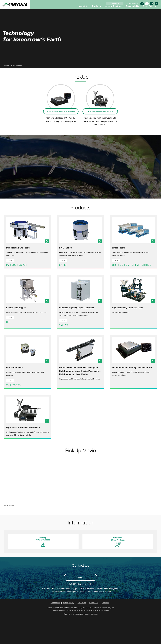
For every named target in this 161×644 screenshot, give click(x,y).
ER (66, 291)
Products (96, 10)
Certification (55, 629)
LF (133, 291)
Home (6, 92)
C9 (67, 351)
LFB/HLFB (147, 291)
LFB (121, 291)
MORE (80, 604)
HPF (8, 348)
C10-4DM (23, 291)
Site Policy (82, 629)
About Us (84, 10)
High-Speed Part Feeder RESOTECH (100, 138)
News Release (150, 10)
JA (142, 4)
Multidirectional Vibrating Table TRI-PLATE (61, 138)
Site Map (105, 629)
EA (61, 291)
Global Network (133, 4)
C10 (61, 351)
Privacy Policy (69, 629)
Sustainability (133, 10)
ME (8, 411)
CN (152, 4)
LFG (128, 291)
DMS (14, 291)
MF (138, 291)
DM (8, 291)
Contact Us (115, 4)
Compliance (94, 629)
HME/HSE (16, 411)
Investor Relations (113, 10)
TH (156, 4)
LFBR (115, 291)
